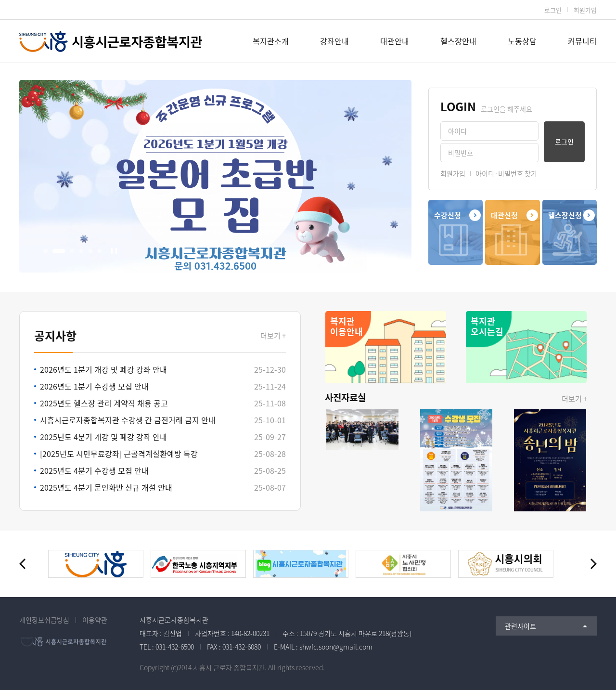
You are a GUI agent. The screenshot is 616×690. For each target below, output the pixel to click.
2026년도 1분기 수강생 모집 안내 (94, 386)
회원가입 (585, 10)
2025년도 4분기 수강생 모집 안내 (94, 470)
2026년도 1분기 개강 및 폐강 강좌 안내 (103, 369)
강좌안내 (334, 41)
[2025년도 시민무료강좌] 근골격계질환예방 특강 (119, 454)
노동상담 (522, 41)
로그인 (553, 10)
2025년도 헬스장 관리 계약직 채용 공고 (104, 403)
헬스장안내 (458, 41)
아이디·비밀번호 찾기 (506, 173)
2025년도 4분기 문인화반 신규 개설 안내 (106, 487)
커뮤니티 (582, 41)
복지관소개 (271, 41)
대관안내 (395, 41)
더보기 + (273, 336)
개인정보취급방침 (44, 620)
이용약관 (95, 620)
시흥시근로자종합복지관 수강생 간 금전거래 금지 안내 (128, 420)
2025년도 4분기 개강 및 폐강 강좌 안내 (103, 437)
